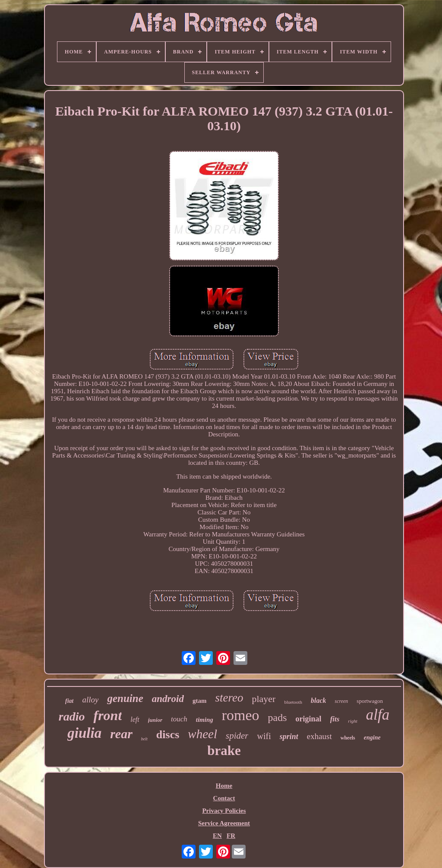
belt (144, 739)
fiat (69, 701)
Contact (224, 798)
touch (179, 719)
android (168, 699)
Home (224, 786)
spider (237, 736)
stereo (229, 698)
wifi (264, 736)
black (319, 700)
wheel (202, 734)
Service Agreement (224, 823)
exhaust (319, 736)
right (352, 721)
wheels (348, 738)
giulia (84, 733)
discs (168, 735)
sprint (289, 736)
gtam (200, 701)
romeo (241, 715)
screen (341, 701)
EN (217, 836)
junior (155, 720)
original (309, 719)
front (107, 715)
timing (205, 720)
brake (224, 750)
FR (231, 836)
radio (72, 716)
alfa (378, 715)
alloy (90, 700)
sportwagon (370, 701)
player (264, 699)
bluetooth (293, 702)
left (135, 719)
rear (121, 734)
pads (278, 718)
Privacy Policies (224, 811)
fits (335, 719)
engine (372, 738)
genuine (125, 698)
